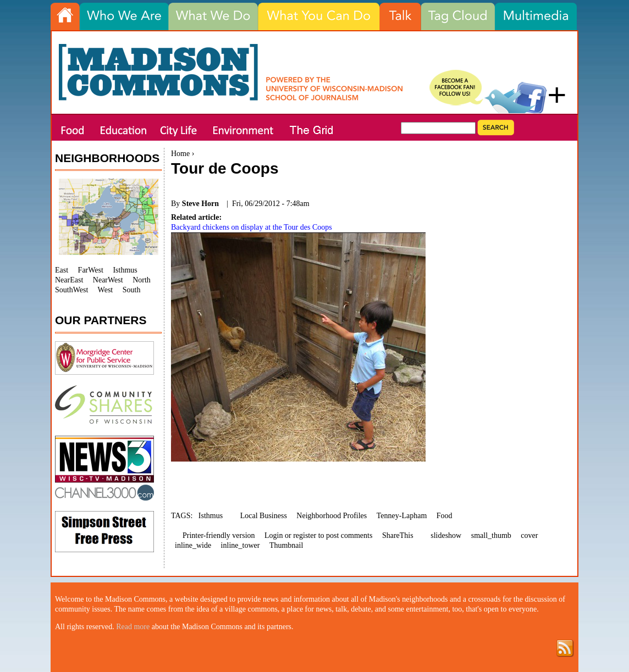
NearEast (69, 280)
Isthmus (211, 516)
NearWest (108, 280)
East (62, 270)
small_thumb (491, 535)
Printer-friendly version (219, 535)
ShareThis (398, 535)
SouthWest (71, 290)
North (142, 280)
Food (445, 516)
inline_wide (193, 545)
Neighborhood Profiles (332, 516)
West (106, 290)
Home (180, 154)
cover (529, 535)
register (305, 535)
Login (274, 535)
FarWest (91, 270)
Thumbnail (286, 545)
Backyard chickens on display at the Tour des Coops (252, 227)
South (132, 290)
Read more (133, 627)
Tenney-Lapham (402, 516)
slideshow (446, 535)
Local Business (264, 516)
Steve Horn (200, 204)
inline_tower (241, 545)
